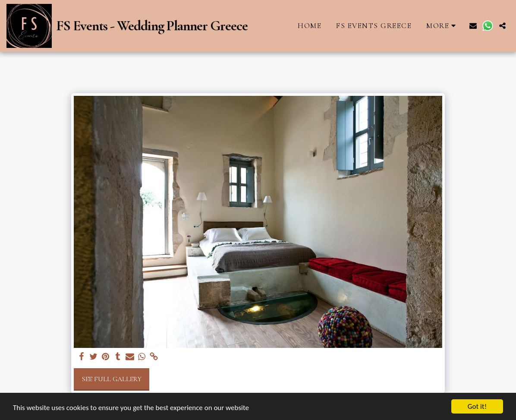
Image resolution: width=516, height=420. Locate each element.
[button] (473, 26)
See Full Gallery (112, 379)
